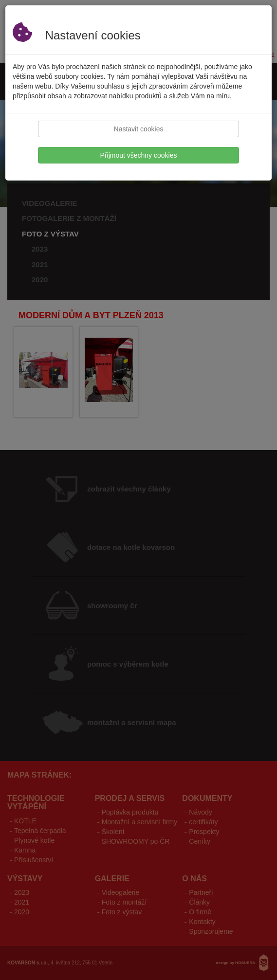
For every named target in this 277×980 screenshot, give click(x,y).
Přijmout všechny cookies (139, 155)
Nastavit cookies (139, 129)
